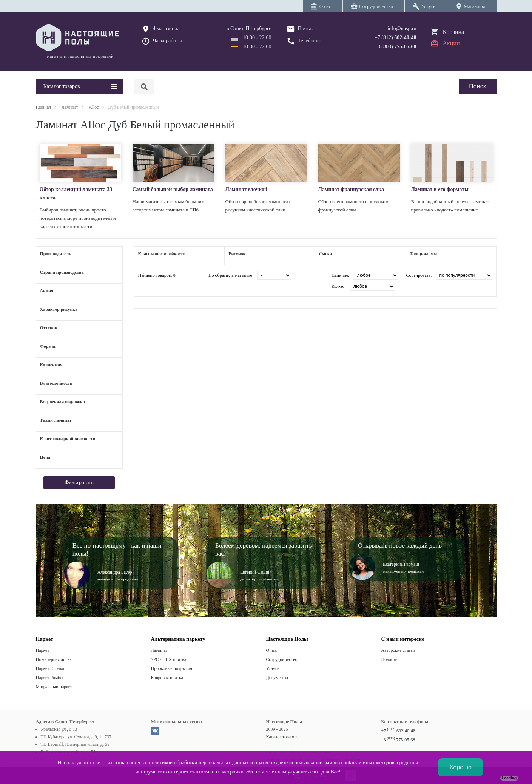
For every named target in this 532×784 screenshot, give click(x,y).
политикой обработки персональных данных (199, 763)
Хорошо (460, 767)
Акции (451, 43)
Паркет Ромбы (50, 678)
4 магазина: (166, 29)
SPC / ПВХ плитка (169, 659)
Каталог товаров (282, 737)
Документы (277, 678)
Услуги (273, 668)
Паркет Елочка (50, 668)
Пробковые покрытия (172, 668)
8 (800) (397, 47)
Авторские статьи (398, 650)
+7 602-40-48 (398, 731)
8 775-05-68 (399, 740)
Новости (390, 659)
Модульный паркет (54, 687)
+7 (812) (396, 38)
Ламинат (159, 650)
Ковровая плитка (167, 678)
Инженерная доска (54, 659)
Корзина (454, 32)
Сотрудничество (282, 659)
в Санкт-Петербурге (249, 29)
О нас (272, 650)
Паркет (43, 650)
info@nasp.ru (402, 29)
